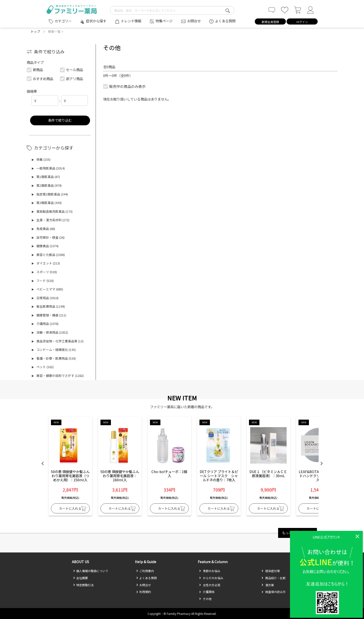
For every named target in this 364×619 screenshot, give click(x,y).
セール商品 (72, 70)
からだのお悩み (211, 578)
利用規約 (144, 592)
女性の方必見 (210, 585)
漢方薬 (268, 585)
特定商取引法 (83, 585)
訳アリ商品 (72, 79)
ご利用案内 (145, 571)
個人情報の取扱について (91, 571)
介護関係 (207, 592)
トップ (35, 31)
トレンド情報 (131, 21)
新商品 (35, 70)
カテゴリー (63, 21)
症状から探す (96, 21)
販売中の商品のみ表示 (125, 86)
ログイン (302, 22)
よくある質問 (225, 21)
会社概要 (80, 578)
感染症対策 (271, 571)
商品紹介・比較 (273, 578)
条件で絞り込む (60, 120)
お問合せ (194, 21)
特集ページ (164, 21)
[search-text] (172, 10)
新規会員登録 (270, 22)
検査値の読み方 (273, 592)
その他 (205, 599)
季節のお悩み (210, 571)
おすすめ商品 (40, 79)
